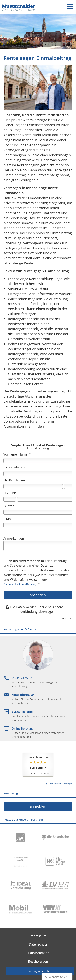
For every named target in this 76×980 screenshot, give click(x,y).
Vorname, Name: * (17, 454)
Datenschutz (38, 944)
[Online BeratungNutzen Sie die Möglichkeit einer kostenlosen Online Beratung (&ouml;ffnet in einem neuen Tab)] (38, 732)
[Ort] (45, 499)
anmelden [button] (38, 806)
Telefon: (9, 506)
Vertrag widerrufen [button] (40, 971)
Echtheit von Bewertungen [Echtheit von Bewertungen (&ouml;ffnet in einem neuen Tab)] (60, 784)
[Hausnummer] (68, 486)
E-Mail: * (10, 519)
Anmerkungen (14, 538)
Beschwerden (38, 961)
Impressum (38, 936)
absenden (38, 595)
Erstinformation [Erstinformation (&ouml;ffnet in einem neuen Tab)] (38, 953)
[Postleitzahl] (10, 499)
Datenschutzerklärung (19, 584)
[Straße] (33, 486)
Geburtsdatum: (14, 467)
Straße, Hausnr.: (15, 480)
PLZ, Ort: (10, 493)
